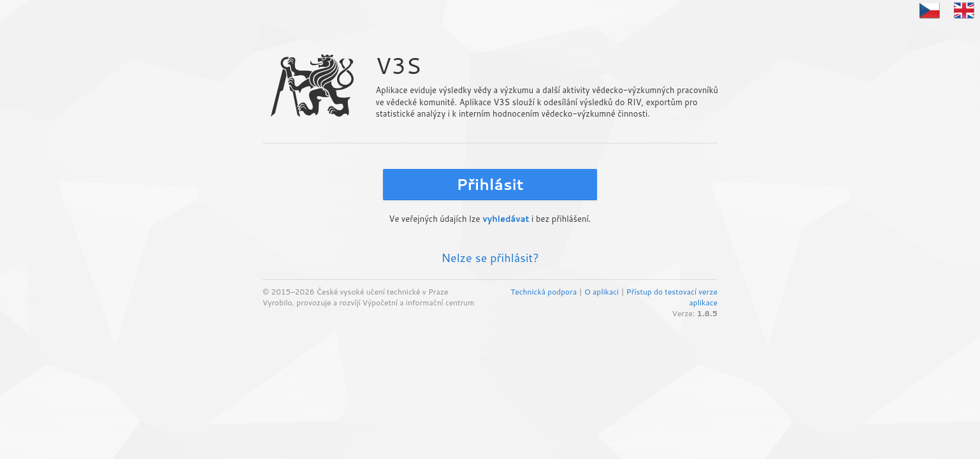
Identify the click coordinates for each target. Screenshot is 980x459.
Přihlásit (490, 184)
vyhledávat (506, 219)
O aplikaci (602, 292)
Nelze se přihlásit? (490, 258)
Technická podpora (544, 292)
